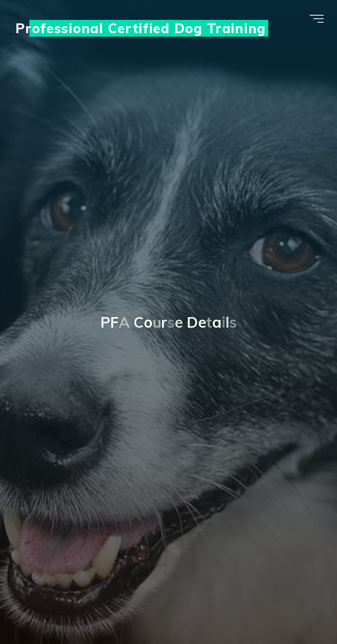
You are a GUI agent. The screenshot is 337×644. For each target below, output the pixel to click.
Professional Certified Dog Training (141, 28)
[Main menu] (317, 19)
